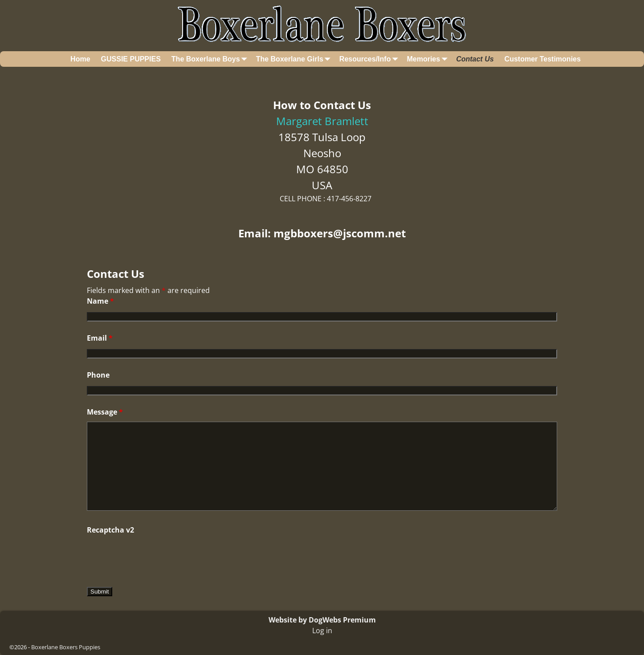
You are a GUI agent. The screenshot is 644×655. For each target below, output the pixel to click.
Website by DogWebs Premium (322, 620)
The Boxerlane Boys (211, 59)
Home (80, 59)
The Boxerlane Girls (295, 59)
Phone (98, 375)
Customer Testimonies (543, 59)
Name (100, 301)
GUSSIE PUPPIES (131, 59)
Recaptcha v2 (110, 530)
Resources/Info (371, 59)
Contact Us (475, 59)
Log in (322, 631)
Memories (429, 59)
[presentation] (155, 557)
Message (105, 412)
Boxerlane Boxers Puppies (66, 647)
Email (100, 338)
